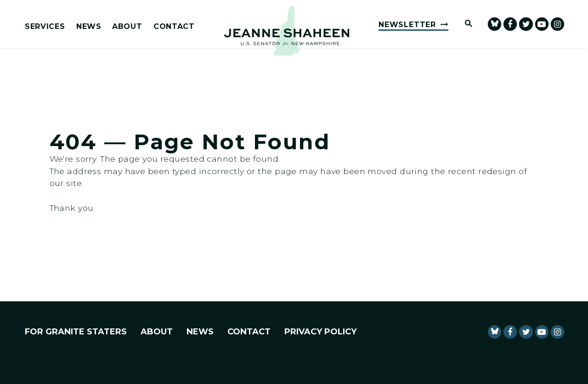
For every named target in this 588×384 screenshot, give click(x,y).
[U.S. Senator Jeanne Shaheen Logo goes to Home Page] (287, 31)
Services (45, 27)
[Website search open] (464, 24)
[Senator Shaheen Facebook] (510, 24)
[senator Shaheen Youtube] (542, 24)
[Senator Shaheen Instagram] (557, 24)
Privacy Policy (320, 332)
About (127, 27)
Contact (174, 27)
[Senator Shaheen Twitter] (526, 24)
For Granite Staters (76, 332)
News (89, 27)
